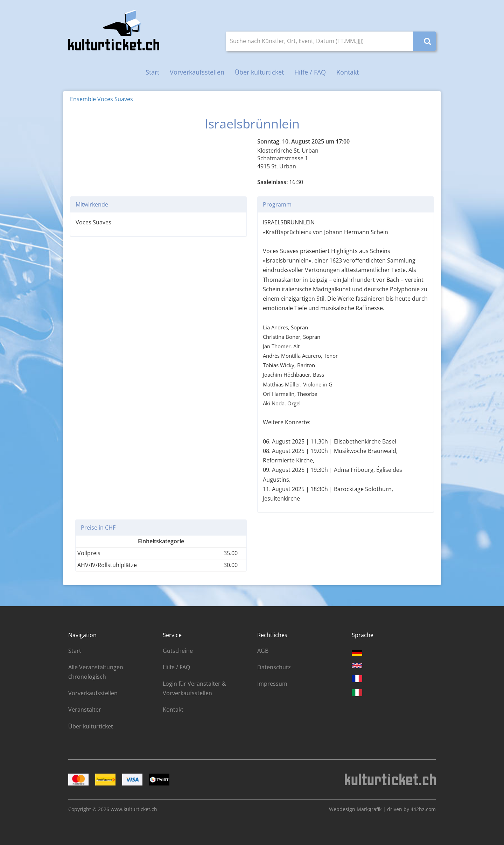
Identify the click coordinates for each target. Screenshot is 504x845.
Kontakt (348, 72)
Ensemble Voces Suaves (101, 99)
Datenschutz (274, 667)
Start (152, 72)
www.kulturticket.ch (134, 809)
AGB (263, 651)
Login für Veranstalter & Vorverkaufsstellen (194, 688)
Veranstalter (85, 710)
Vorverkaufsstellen (197, 72)
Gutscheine (178, 651)
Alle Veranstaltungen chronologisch (96, 672)
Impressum (272, 684)
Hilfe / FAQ (310, 72)
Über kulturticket (259, 72)
